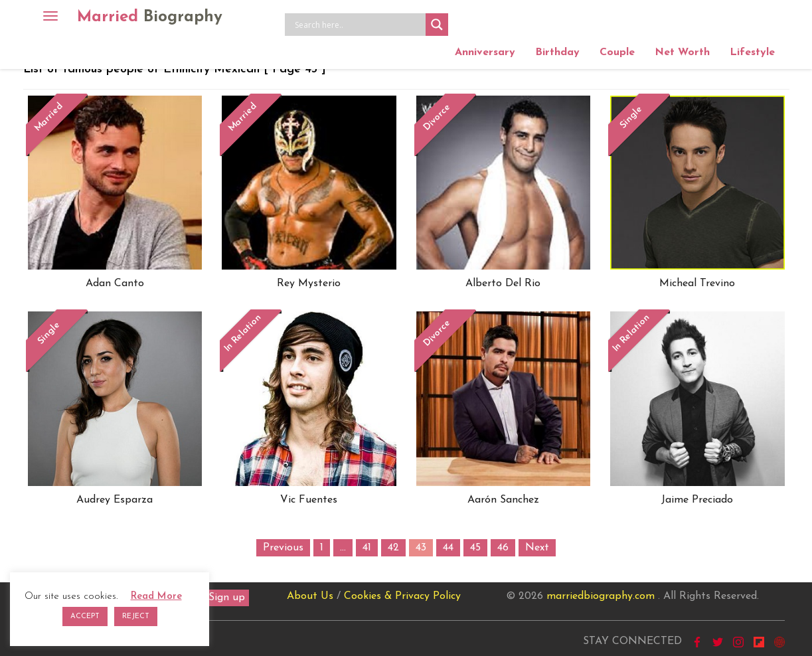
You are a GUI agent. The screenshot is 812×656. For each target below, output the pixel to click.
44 (448, 548)
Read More (156, 597)
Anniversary (485, 52)
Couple (617, 52)
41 (367, 548)
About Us (310, 596)
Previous (283, 548)
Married (150, 17)
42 (393, 548)
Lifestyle (752, 52)
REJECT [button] (136, 616)
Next (537, 548)
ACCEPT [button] (85, 616)
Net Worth (682, 52)
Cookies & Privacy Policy (402, 596)
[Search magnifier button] (437, 25)
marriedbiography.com (601, 596)
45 (475, 548)
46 (503, 548)
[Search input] (359, 25)
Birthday (557, 52)
